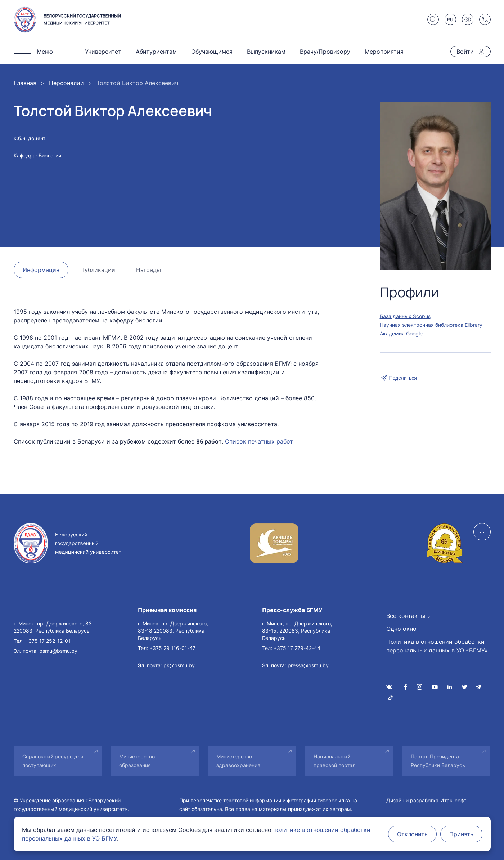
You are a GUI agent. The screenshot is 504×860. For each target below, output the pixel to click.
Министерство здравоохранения (238, 761)
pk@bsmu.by (179, 665)
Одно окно (401, 629)
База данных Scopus (405, 316)
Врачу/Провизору (325, 52)
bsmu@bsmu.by (58, 651)
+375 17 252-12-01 (48, 641)
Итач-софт (453, 800)
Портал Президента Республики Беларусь (438, 761)
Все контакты (406, 616)
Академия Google (401, 333)
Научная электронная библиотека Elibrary (431, 325)
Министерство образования (137, 761)
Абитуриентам (156, 52)
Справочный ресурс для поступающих (53, 761)
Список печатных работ (259, 441)
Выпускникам (266, 52)
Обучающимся (212, 52)
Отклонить (412, 834)
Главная (25, 83)
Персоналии (66, 83)
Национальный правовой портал (334, 761)
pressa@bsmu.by (308, 665)
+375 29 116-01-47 (172, 648)
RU (450, 20)
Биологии (50, 155)
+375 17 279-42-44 (297, 648)
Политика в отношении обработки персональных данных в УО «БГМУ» (437, 646)
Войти (465, 52)
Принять (461, 834)
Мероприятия (384, 52)
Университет (103, 52)
